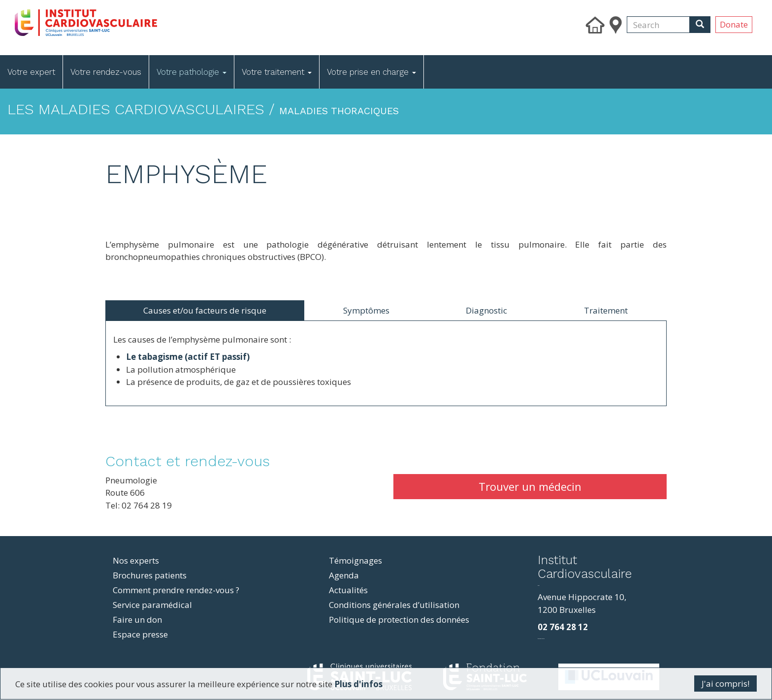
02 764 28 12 (563, 627)
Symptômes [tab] (366, 310)
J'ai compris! (725, 684)
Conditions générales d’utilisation (394, 605)
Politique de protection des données (399, 620)
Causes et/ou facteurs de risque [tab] (205, 310)
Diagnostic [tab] (486, 310)
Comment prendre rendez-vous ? (176, 590)
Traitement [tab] (606, 310)
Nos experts (136, 560)
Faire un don (137, 620)
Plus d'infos (358, 684)
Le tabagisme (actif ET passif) (188, 357)
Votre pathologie (192, 72)
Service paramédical (152, 605)
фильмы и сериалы (541, 639)
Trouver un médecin (530, 486)
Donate (734, 24)
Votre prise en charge (371, 72)
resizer (538, 586)
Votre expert (31, 72)
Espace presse (140, 634)
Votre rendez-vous (106, 72)
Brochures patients (150, 575)
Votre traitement (277, 72)
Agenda (344, 575)
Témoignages (355, 560)
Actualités (348, 590)
